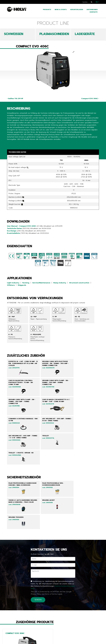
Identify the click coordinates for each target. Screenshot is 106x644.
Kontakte (94, 12)
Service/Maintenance (41, 283)
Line (40, 636)
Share (9, 143)
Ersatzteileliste (13, 233)
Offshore (11, 285)
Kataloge (11, 642)
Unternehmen (92, 10)
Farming (26, 283)
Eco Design (12, 231)
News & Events (61, 10)
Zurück (11, 623)
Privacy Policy (36, 536)
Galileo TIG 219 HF (15, 99)
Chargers (43, 642)
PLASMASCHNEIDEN (54, 34)
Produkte (47, 10)
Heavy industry (60, 283)
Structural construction (79, 283)
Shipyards (22, 285)
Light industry (13, 283)
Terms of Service (51, 536)
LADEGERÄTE (85, 34)
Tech (41, 639)
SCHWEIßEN (14, 34)
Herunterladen (77, 10)
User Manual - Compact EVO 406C (22, 226)
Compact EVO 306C (90, 99)
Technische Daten (14, 228)
